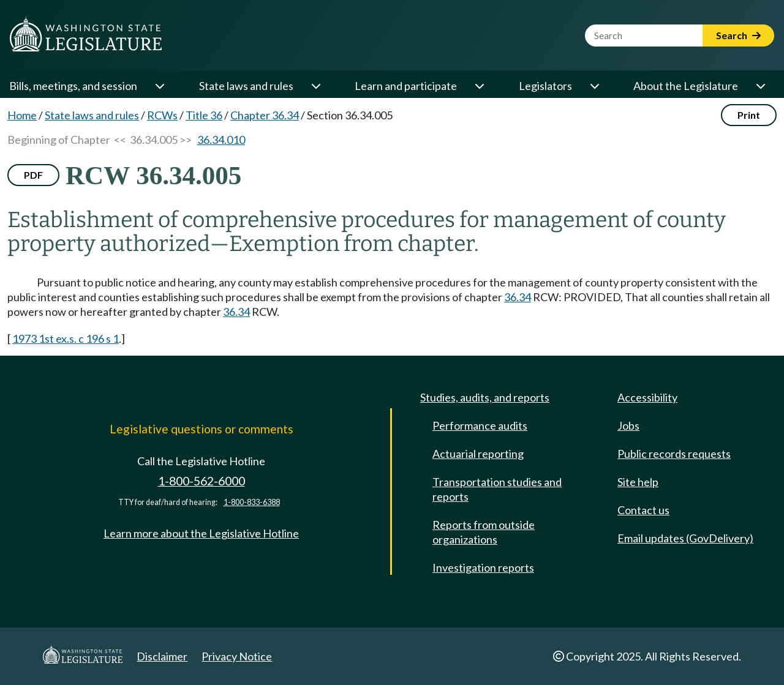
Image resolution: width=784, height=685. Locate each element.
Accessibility (647, 397)
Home (22, 115)
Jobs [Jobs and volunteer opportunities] (628, 425)
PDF (33, 175)
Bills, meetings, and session (73, 86)
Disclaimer (162, 656)
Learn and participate (406, 86)
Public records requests (674, 454)
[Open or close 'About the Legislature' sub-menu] (760, 86)
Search (738, 35)
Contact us (643, 510)
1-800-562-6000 (202, 481)
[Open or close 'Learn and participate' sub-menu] (479, 86)
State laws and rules (246, 86)
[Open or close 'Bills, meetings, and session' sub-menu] (159, 86)
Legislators (545, 86)
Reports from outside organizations (484, 532)
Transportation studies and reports (497, 489)
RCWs (162, 115)
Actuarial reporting (478, 454)
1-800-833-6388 (252, 502)
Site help (638, 482)
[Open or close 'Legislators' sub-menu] (594, 86)
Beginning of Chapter (59, 140)
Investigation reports (483, 567)
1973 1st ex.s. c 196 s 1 (66, 339)
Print (749, 115)
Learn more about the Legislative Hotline (201, 533)
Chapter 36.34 (265, 115)
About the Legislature (686, 86)
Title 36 (204, 115)
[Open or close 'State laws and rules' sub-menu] (315, 86)
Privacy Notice (237, 656)
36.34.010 (221, 140)
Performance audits (480, 425)
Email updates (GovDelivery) (685, 538)
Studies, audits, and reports (485, 397)
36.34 (518, 297)
